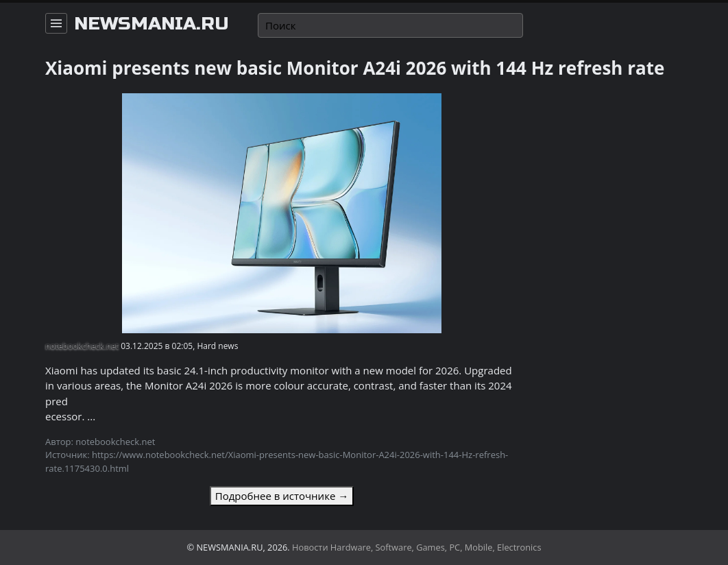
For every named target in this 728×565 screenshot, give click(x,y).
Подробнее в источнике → (282, 496)
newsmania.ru (151, 24)
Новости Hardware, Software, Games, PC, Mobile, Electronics (417, 547)
